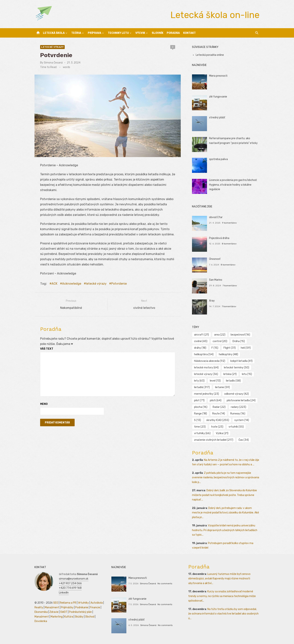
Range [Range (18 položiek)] (201, 414)
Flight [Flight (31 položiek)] (230, 348)
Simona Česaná (53, 63)
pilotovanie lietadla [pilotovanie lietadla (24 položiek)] (241, 400)
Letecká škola (54, 33)
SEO (56, 603)
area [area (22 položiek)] (220, 335)
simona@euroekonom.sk (74, 579)
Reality (39, 607)
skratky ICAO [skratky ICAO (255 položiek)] (218, 420)
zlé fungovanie (218, 97)
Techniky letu (118, 33)
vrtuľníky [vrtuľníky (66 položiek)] (202, 433)
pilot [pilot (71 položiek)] (199, 400)
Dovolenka (41, 621)
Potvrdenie (119, 284)
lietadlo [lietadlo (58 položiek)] (233, 381)
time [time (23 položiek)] (200, 427)
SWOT (64, 612)
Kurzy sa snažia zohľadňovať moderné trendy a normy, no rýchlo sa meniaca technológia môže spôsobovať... (222, 596)
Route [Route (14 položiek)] (219, 414)
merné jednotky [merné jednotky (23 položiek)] (207, 394)
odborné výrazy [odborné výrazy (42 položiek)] (237, 394)
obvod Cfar (216, 217)
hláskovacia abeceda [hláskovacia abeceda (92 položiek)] (210, 361)
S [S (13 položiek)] (198, 420)
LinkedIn (64, 593)
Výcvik (140, 33)
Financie (95, 607)
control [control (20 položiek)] (220, 341)
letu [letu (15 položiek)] (247, 374)
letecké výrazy (52, 47)
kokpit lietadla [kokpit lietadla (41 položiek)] (241, 361)
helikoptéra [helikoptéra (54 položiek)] (204, 354)
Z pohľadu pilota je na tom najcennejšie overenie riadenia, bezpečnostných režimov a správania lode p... (226, 478)
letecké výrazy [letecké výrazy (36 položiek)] (206, 374)
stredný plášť (217, 118)
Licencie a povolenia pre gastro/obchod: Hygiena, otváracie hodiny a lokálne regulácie (233, 185)
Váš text (47, 349)
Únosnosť (215, 259)
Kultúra (69, 617)
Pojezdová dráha (219, 238)
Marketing (57, 617)
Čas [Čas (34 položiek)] (244, 440)
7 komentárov (230, 286)
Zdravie (54, 612)
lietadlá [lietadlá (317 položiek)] (202, 387)
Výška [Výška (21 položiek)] (222, 433)
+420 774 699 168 (70, 588)
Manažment (52, 607)
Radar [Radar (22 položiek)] (219, 407)
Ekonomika (41, 612)
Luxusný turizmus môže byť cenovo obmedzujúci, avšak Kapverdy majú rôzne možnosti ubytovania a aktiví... (219, 579)
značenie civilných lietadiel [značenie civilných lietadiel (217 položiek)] (214, 440)
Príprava (94, 33)
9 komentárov (229, 223)
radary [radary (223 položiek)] (238, 407)
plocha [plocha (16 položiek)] (201, 407)
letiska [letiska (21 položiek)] (230, 374)
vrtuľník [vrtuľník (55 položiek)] (236, 427)
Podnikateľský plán (80, 612)
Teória (76, 33)
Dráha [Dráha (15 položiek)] (239, 341)
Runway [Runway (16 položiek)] (238, 414)
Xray (212, 301)
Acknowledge (72, 284)
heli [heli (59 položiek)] (246, 348)
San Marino (216, 280)
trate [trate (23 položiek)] (217, 427)
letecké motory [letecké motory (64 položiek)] (206, 368)
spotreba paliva (218, 159)
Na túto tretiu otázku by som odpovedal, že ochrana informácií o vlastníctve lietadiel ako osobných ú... (223, 614)
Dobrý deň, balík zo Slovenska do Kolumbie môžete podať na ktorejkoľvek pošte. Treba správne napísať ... (224, 495)
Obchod (90, 617)
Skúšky (79, 617)
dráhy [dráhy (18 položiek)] (200, 348)
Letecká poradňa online (210, 55)
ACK (54, 284)
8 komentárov (229, 244)
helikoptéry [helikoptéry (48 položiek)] (228, 354)
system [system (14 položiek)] (242, 420)
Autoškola (97, 603)
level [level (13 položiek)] (215, 381)
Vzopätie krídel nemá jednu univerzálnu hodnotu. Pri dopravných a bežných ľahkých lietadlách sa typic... (225, 530)
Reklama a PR (68, 603)
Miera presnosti (218, 76)
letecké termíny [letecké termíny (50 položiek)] (237, 368)
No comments (165, 584)
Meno (44, 404)
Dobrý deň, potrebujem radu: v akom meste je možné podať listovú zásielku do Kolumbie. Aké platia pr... (225, 513)
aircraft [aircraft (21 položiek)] (201, 335)
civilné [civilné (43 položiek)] (201, 341)
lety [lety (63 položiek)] (199, 381)
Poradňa (173, 33)
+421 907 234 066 (70, 583)
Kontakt (189, 33)
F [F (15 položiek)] (215, 348)
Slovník (157, 33)
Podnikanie (82, 607)
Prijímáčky (67, 607)
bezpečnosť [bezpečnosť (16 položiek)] (240, 335)
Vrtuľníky (83, 603)
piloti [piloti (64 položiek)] (216, 400)
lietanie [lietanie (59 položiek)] (222, 387)
